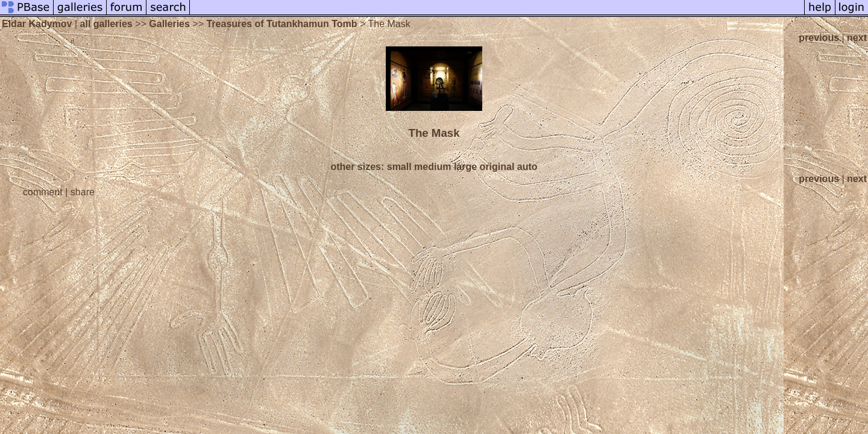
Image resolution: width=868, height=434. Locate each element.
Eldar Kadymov (37, 24)
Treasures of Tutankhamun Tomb (281, 24)
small (399, 167)
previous (819, 38)
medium (432, 167)
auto (527, 167)
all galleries (106, 24)
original (497, 167)
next (857, 38)
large (465, 167)
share (83, 192)
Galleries (169, 24)
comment (43, 192)
